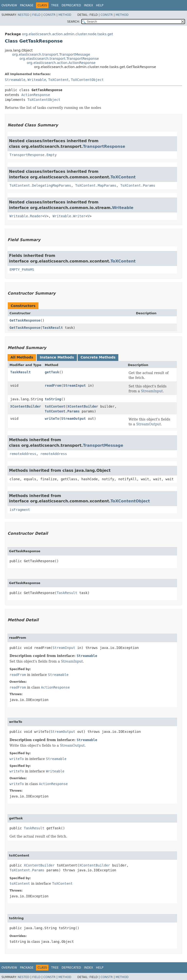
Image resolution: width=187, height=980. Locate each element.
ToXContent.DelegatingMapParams (40, 185)
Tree (55, 5)
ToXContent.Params (138, 185)
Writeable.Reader (26, 216)
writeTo (52, 419)
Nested (23, 15)
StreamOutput (73, 419)
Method (65, 15)
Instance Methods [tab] (57, 357)
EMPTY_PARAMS (22, 270)
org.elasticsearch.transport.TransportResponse (59, 59)
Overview (9, 5)
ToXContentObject (87, 80)
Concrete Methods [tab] (98, 357)
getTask (52, 372)
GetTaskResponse (25, 320)
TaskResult (53, 328)
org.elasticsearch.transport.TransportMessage (51, 54)
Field (36, 15)
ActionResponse (36, 95)
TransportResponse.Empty (33, 155)
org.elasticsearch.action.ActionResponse (61, 63)
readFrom (53, 385)
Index (89, 5)
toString (53, 399)
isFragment (20, 510)
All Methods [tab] (22, 357)
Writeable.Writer (69, 216)
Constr (49, 15)
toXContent (55, 406)
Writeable (37, 80)
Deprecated (71, 5)
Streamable (15, 80)
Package (27, 5)
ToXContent (58, 80)
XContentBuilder (26, 406)
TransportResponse (104, 146)
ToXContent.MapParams (96, 185)
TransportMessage (103, 445)
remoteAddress (23, 454)
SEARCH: (74, 22)
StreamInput (75, 385)
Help (100, 5)
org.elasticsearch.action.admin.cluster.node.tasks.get (67, 34)
